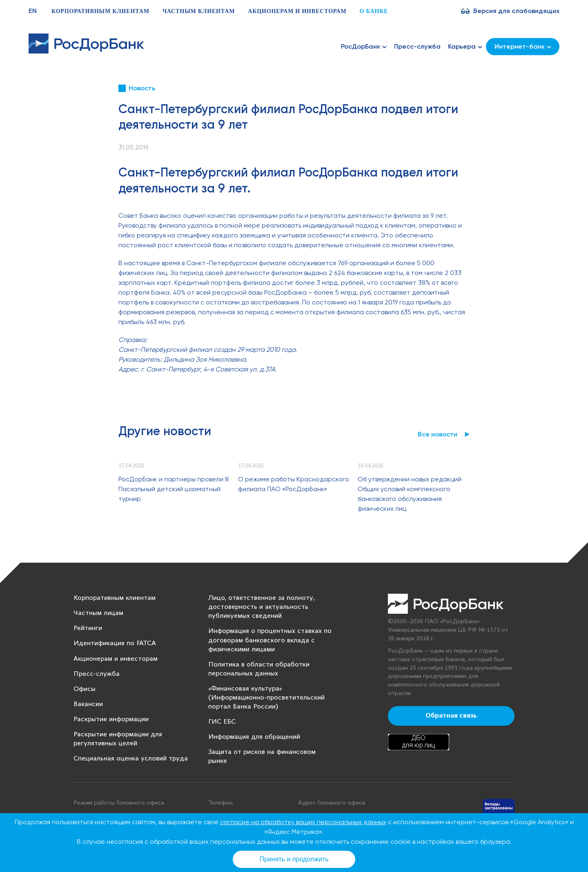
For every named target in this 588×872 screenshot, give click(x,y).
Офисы (85, 689)
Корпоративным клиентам (100, 11)
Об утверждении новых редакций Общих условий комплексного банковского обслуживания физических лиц (410, 494)
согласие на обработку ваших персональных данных (303, 822)
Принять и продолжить (294, 859)
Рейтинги (88, 628)
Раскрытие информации (111, 719)
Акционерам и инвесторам (297, 11)
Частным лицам (98, 613)
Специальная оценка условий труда (131, 759)
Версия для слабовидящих (516, 11)
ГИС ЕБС (222, 722)
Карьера (465, 47)
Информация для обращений (254, 737)
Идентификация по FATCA (115, 643)
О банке (374, 11)
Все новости (438, 434)
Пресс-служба (417, 46)
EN (33, 11)
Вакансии (88, 704)
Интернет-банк (523, 46)
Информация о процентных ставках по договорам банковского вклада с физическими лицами (270, 640)
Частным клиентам (199, 11)
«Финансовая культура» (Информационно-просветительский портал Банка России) (266, 698)
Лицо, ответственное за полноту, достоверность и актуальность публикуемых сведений (262, 607)
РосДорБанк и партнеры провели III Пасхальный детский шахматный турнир (174, 489)
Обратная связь (451, 716)
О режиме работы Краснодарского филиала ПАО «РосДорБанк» (294, 484)
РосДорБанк (364, 47)
